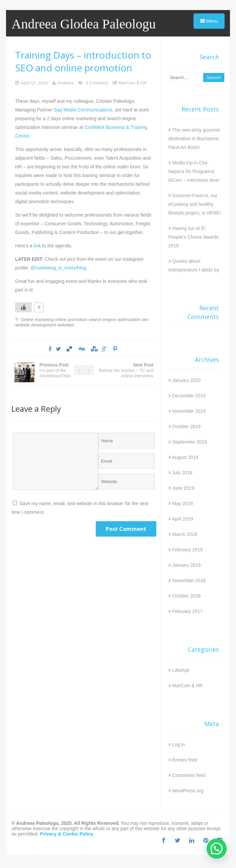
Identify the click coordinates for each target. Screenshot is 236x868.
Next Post (126, 370)
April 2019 (183, 519)
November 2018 (189, 580)
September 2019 (190, 442)
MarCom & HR (133, 83)
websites (66, 325)
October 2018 (187, 596)
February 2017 (188, 611)
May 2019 (183, 503)
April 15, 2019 (34, 83)
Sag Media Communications (83, 110)
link (37, 246)
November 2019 (189, 411)
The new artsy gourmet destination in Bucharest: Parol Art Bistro (194, 139)
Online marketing (37, 320)
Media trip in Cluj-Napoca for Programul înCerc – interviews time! (194, 171)
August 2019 (185, 457)
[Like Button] (23, 307)
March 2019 (185, 534)
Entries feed (185, 760)
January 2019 (187, 565)
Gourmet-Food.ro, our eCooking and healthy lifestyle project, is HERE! (195, 204)
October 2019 (187, 426)
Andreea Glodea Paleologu (84, 24)
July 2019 (182, 473)
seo (145, 320)
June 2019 (183, 488)
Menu (209, 21)
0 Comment (97, 83)
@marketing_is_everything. (59, 268)
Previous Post (55, 370)
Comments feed (189, 775)
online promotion (71, 320)
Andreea (65, 83)
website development (35, 325)
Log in (179, 744)
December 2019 (189, 396)
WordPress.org (188, 791)
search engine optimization (114, 320)
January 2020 (187, 380)
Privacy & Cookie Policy (67, 834)
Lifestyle (181, 670)
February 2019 (188, 550)
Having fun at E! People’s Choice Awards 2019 (193, 237)
